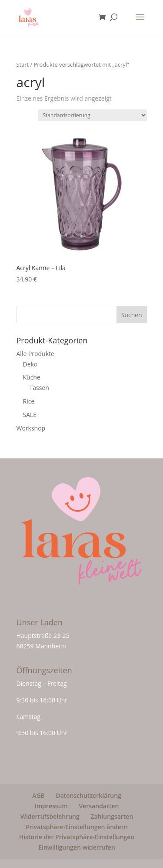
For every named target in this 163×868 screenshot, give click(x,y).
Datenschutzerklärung (88, 795)
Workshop (31, 428)
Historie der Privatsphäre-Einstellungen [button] (77, 837)
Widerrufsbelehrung (50, 816)
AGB (38, 795)
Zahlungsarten (112, 816)
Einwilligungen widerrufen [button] (77, 847)
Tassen (39, 388)
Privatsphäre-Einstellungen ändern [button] (77, 827)
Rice (29, 401)
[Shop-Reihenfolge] (92, 115)
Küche (32, 377)
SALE (30, 415)
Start (23, 64)
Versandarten (99, 806)
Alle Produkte (35, 354)
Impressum (51, 806)
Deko (30, 364)
